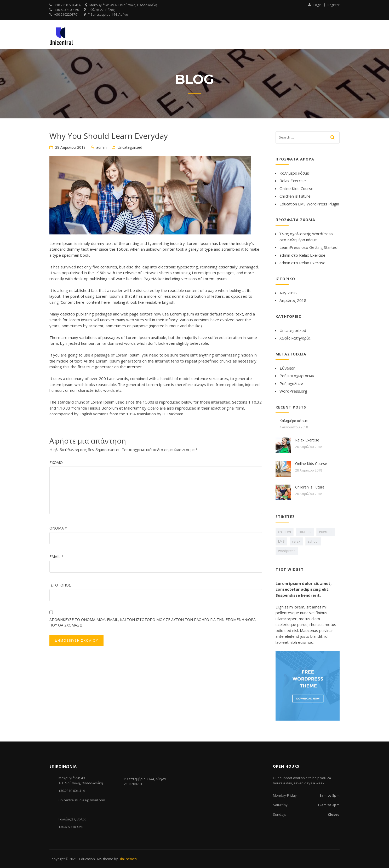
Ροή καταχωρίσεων (297, 376)
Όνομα (58, 528)
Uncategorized (130, 147)
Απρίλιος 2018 (293, 300)
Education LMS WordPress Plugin (309, 204)
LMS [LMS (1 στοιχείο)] (281, 541)
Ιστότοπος (60, 585)
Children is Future (295, 196)
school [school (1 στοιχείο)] (313, 541)
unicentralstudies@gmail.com (82, 800)
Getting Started (323, 247)
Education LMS (91, 859)
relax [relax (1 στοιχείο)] (296, 541)
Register (334, 5)
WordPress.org (293, 391)
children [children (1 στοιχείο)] (285, 532)
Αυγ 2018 (288, 293)
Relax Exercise (293, 181)
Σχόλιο (56, 462)
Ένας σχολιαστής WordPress (306, 234)
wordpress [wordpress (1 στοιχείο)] (287, 551)
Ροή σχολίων (291, 383)
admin (101, 147)
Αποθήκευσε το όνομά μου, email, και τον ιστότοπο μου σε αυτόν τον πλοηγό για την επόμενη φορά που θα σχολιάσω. (153, 622)
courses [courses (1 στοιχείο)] (305, 532)
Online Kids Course (296, 188)
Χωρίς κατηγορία (295, 338)
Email (56, 557)
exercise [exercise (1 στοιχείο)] (326, 532)
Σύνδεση (287, 368)
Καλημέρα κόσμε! (294, 173)
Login (315, 5)
